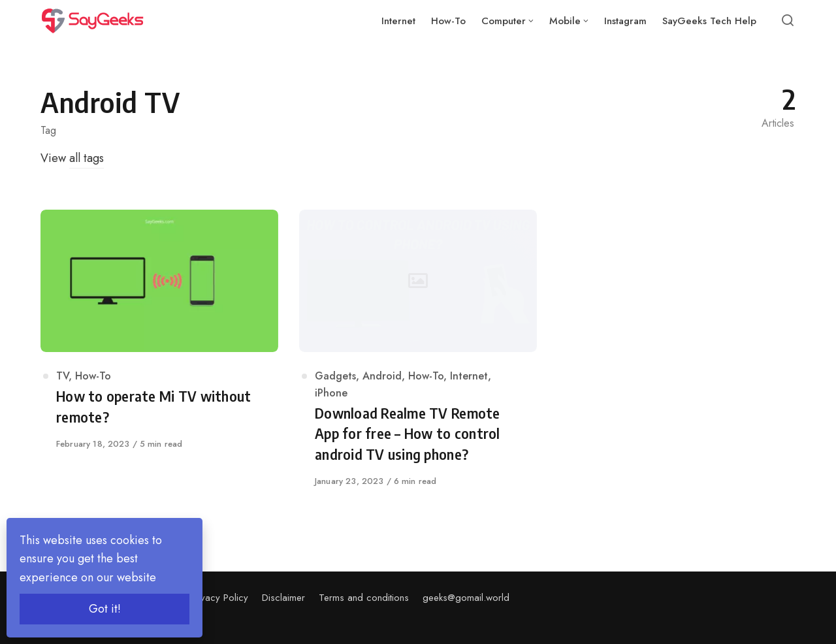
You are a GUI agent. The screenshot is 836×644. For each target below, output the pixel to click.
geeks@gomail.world (466, 598)
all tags (87, 158)
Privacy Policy (219, 598)
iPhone (331, 393)
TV (62, 376)
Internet (469, 376)
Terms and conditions (364, 598)
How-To (93, 376)
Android (382, 376)
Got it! (105, 609)
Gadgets (335, 376)
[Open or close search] (788, 21)
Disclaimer (283, 598)
